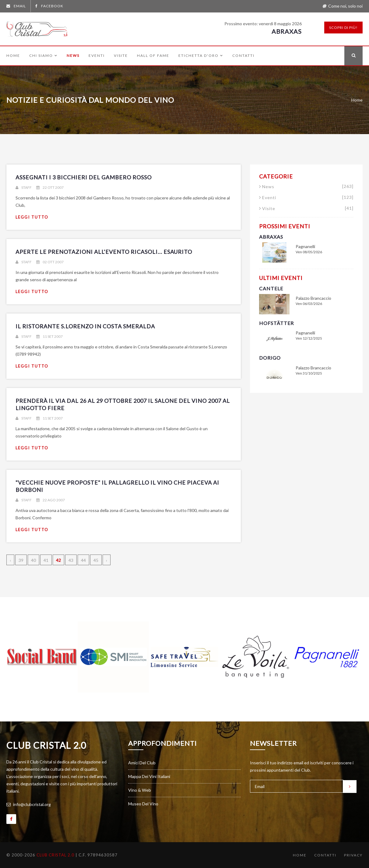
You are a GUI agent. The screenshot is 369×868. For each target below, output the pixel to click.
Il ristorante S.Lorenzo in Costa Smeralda (85, 326)
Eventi (97, 56)
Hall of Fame (153, 56)
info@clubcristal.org (29, 804)
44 (83, 560)
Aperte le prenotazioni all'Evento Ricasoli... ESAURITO (104, 252)
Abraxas (287, 31)
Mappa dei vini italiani (149, 776)
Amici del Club (142, 763)
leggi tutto (32, 217)
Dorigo (270, 358)
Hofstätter (276, 323)
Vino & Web (140, 790)
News (73, 56)
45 (96, 560)
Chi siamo (43, 56)
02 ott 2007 (50, 262)
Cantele (271, 288)
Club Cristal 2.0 (46, 745)
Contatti (243, 56)
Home (13, 56)
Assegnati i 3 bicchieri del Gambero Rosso (84, 177)
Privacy (353, 855)
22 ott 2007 (50, 187)
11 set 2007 (49, 336)
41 (46, 560)
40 (33, 560)
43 (71, 560)
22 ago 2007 (51, 500)
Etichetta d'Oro (201, 56)
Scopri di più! (343, 28)
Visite (121, 56)
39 (21, 560)
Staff (24, 187)
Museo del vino (143, 804)
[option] (42, 657)
